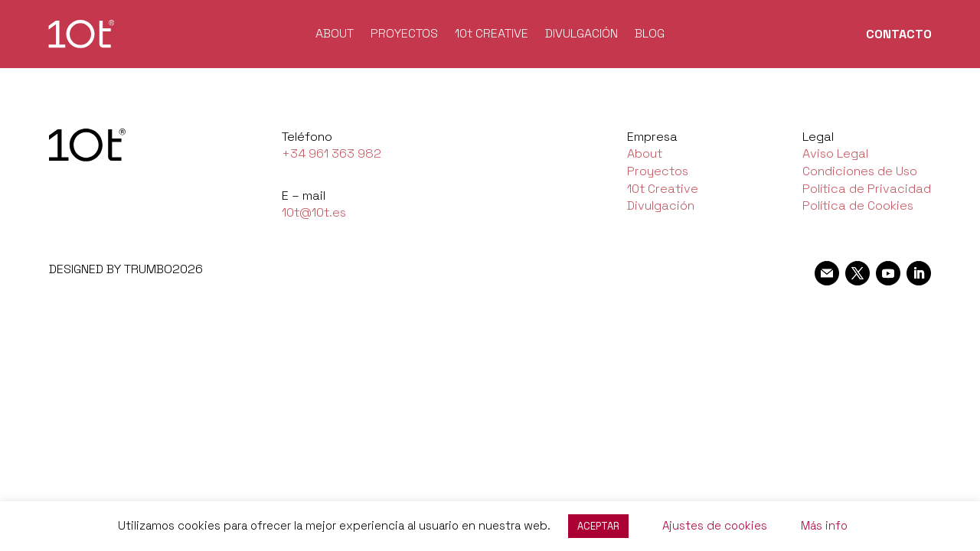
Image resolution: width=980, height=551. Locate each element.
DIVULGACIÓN (581, 35)
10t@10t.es (314, 212)
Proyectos (658, 171)
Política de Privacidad (867, 189)
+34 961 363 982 (332, 153)
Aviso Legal (835, 153)
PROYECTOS (404, 35)
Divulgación (661, 205)
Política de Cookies (858, 205)
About (645, 153)
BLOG (650, 35)
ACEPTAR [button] (598, 526)
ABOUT (335, 35)
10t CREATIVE (492, 35)
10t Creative (663, 189)
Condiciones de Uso (860, 171)
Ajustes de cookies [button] (715, 525)
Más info (824, 525)
